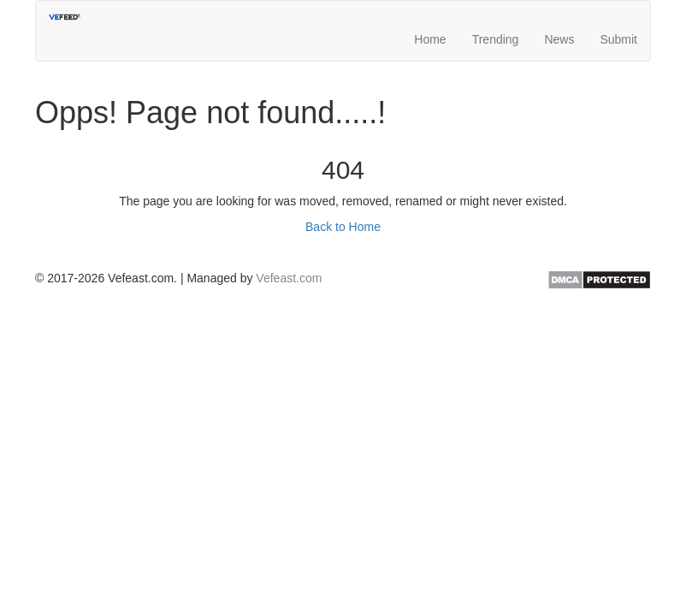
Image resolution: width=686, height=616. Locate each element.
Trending (496, 30)
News (559, 30)
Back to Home (343, 227)
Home (430, 30)
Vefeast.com (289, 278)
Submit (618, 30)
